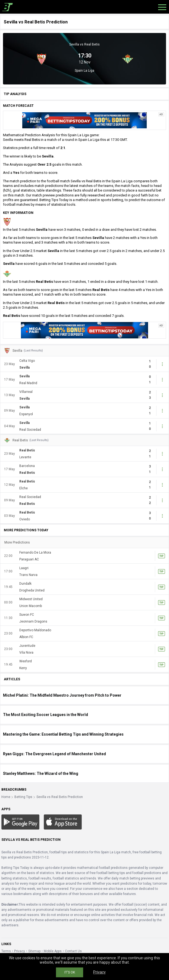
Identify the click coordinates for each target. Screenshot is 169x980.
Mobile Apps (53, 951)
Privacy (20, 951)
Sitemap (34, 951)
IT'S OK (70, 972)
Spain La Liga (84, 71)
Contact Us (73, 951)
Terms (6, 951)
